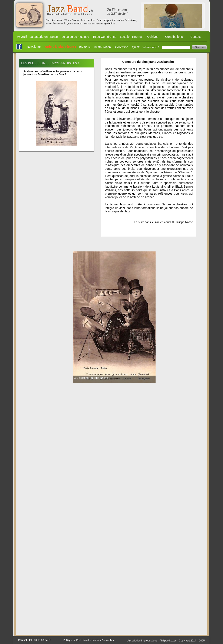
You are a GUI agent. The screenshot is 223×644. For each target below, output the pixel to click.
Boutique (85, 47)
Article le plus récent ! (60, 47)
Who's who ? (151, 47)
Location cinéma (131, 37)
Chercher (199, 47)
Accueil (22, 36)
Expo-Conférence (105, 37)
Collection (122, 47)
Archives (153, 37)
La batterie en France (44, 37)
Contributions (174, 37)
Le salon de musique (75, 37)
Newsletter (34, 47)
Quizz (136, 47)
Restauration (102, 47)
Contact (196, 37)
